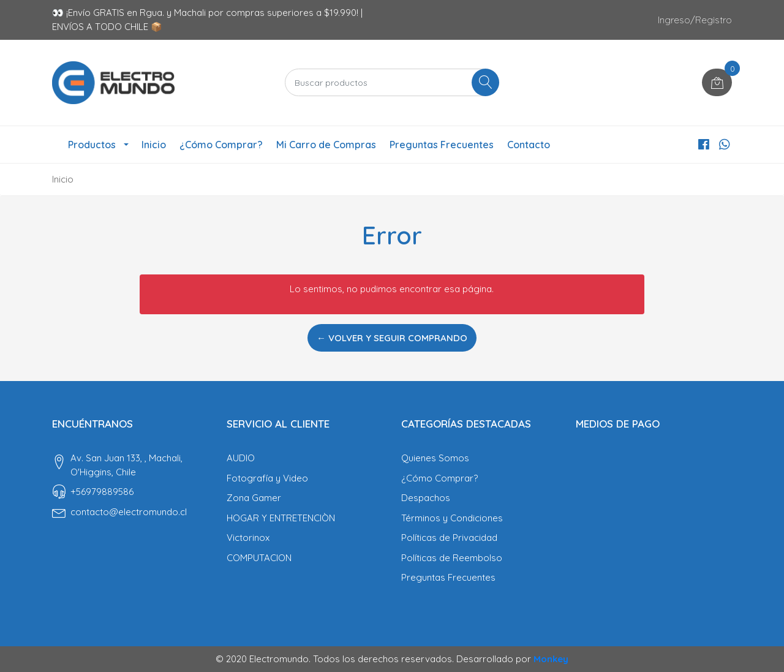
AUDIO (241, 458)
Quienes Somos (435, 458)
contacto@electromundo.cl (129, 512)
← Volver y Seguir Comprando (392, 338)
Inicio (154, 145)
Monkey (551, 659)
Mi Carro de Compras (326, 145)
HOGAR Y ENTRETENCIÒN (281, 518)
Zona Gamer (254, 498)
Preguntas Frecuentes (442, 145)
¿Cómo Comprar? (221, 145)
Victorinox (248, 538)
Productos (92, 145)
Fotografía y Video (267, 478)
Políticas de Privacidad (449, 538)
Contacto (529, 145)
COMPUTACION (259, 558)
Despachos (426, 498)
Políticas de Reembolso (452, 558)
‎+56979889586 (102, 492)
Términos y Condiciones (452, 518)
